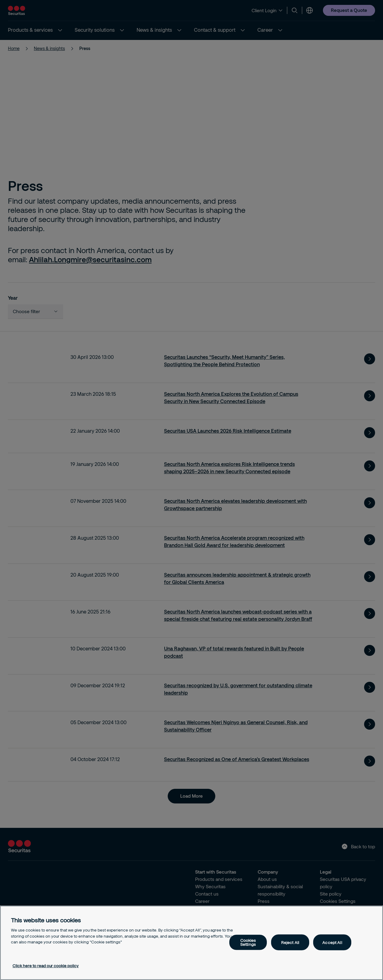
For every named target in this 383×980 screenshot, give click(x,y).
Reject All (290, 942)
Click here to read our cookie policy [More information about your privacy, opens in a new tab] (46, 966)
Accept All (332, 942)
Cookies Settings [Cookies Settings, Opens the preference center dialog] (248, 942)
